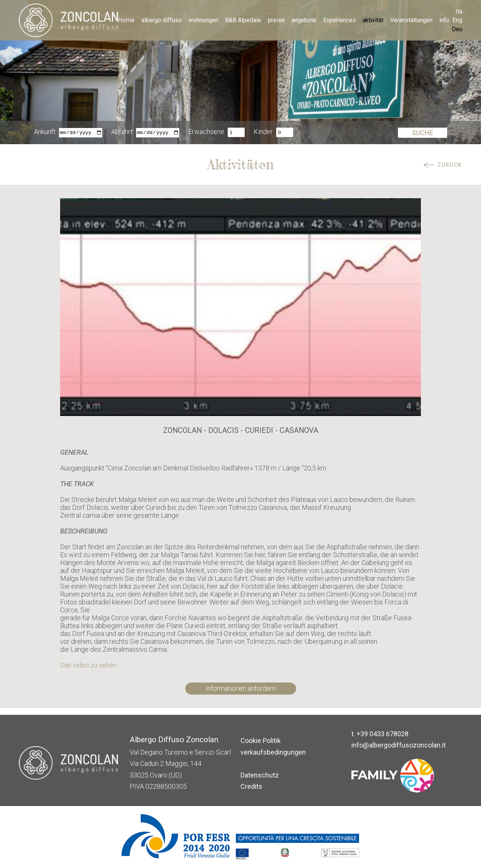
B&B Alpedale (243, 20)
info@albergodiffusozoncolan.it (399, 745)
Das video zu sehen (88, 665)
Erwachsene (206, 132)
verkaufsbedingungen (273, 752)
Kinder (263, 132)
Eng (457, 20)
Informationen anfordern (241, 688)
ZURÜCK (450, 165)
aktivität (373, 20)
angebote (304, 20)
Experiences (340, 20)
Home (126, 20)
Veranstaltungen (411, 20)
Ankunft (45, 132)
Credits (251, 786)
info (444, 20)
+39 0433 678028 (383, 734)
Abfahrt (122, 132)
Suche (423, 133)
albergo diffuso (162, 20)
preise (276, 20)
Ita (459, 11)
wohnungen (203, 20)
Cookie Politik (261, 741)
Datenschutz (260, 775)
